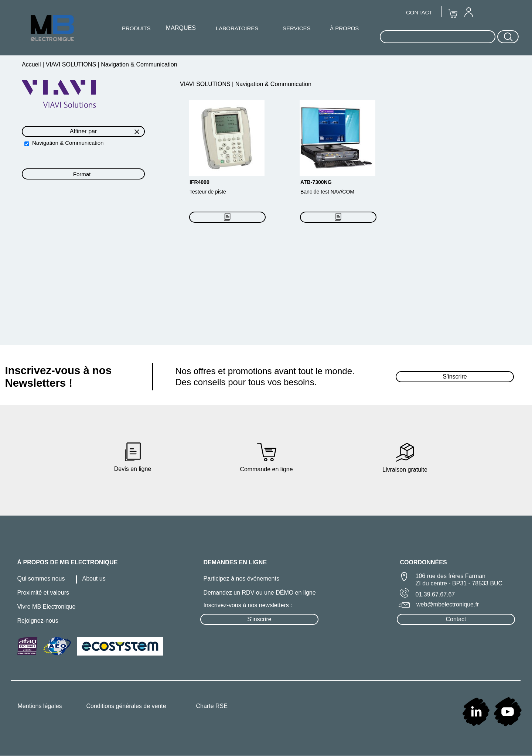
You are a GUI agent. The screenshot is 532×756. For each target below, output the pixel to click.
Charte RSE (212, 706)
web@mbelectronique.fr (448, 604)
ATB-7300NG (316, 182)
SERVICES (297, 28)
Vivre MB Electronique (47, 607)
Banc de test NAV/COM (327, 192)
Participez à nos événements (241, 579)
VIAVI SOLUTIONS (71, 64)
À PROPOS (344, 28)
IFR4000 (199, 182)
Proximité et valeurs (43, 593)
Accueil (32, 64)
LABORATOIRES (237, 28)
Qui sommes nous (41, 579)
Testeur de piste (208, 192)
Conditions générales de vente (126, 706)
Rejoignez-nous (38, 621)
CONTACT (419, 12)
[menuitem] (468, 12)
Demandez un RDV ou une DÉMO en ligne (260, 593)
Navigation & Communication (68, 143)
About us (94, 579)
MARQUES (181, 28)
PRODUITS (136, 28)
